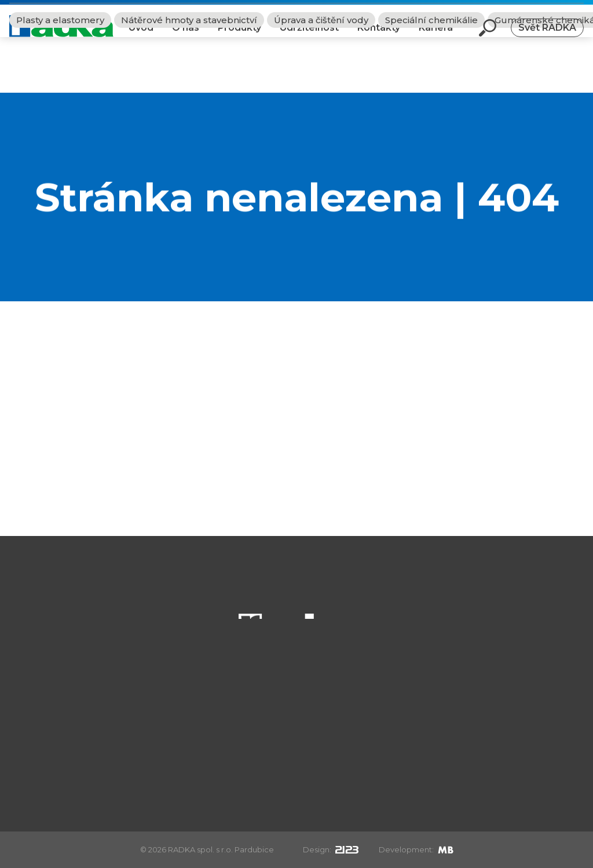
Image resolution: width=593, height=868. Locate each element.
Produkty (239, 37)
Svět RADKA (547, 37)
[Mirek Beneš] (446, 849)
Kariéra (436, 37)
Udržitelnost (309, 37)
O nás (186, 37)
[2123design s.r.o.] (347, 849)
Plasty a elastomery (60, 76)
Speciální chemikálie (431, 76)
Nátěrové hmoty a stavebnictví (189, 76)
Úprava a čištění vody (321, 76)
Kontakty (379, 37)
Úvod (141, 37)
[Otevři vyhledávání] (488, 37)
